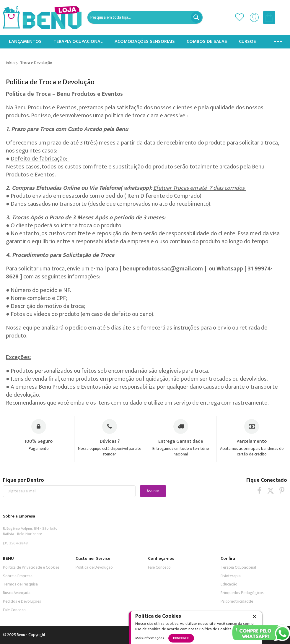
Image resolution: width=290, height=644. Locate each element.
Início (10, 63)
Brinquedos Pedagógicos (242, 593)
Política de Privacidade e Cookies (31, 567)
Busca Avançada (17, 593)
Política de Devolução (94, 567)
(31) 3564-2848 (15, 543)
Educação (229, 584)
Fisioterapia (231, 576)
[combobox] (145, 17)
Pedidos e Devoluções (22, 601)
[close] (255, 617)
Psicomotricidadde (237, 601)
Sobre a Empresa (18, 576)
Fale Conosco (14, 610)
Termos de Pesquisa (20, 584)
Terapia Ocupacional (238, 567)
